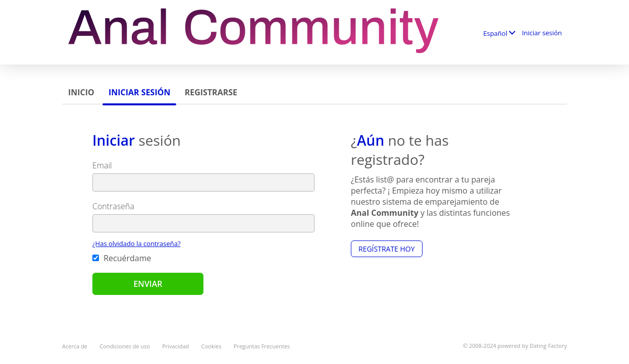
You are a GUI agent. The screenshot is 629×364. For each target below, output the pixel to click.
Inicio (81, 92)
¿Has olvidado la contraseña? (137, 244)
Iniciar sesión (542, 33)
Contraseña (113, 206)
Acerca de (75, 346)
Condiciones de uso (125, 346)
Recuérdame (122, 258)
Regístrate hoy (387, 249)
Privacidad (175, 346)
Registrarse (211, 92)
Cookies (212, 346)
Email (102, 165)
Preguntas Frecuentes (262, 346)
